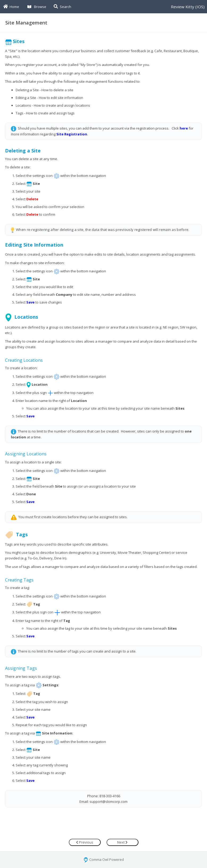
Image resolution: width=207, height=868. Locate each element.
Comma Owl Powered (103, 859)
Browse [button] (37, 7)
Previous (85, 842)
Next (122, 842)
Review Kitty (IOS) (188, 7)
